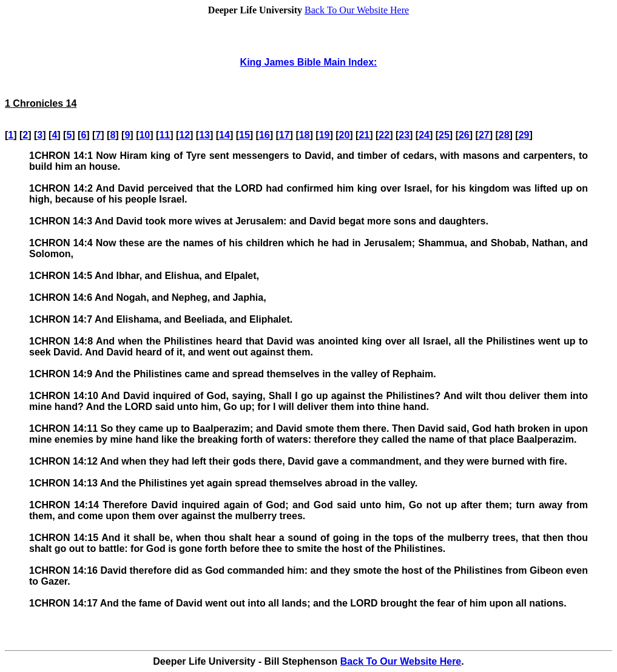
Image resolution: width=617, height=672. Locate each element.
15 (244, 135)
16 (265, 135)
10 (144, 135)
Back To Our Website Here (357, 10)
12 (184, 135)
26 (464, 135)
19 (325, 135)
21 (364, 135)
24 (424, 135)
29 (524, 135)
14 (224, 135)
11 (164, 135)
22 (384, 135)
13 (204, 135)
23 (404, 135)
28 (504, 135)
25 (444, 135)
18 (305, 135)
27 (484, 135)
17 (285, 135)
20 (345, 135)
